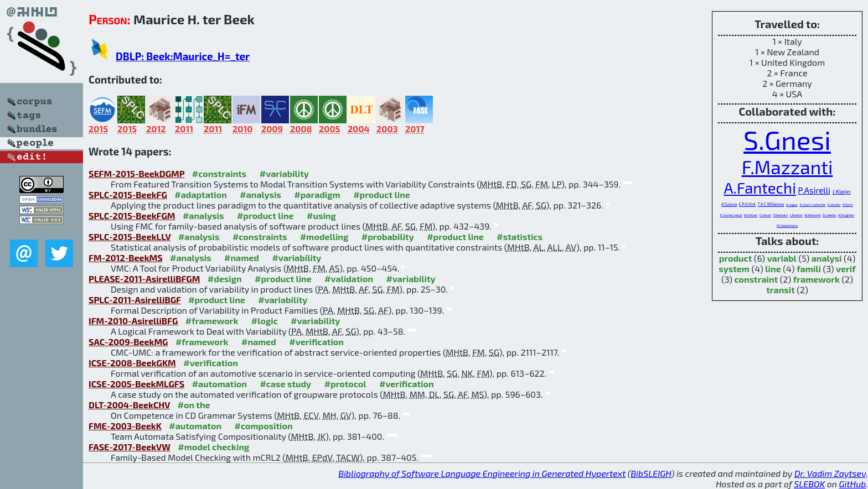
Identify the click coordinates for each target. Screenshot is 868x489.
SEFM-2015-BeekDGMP (136, 173)
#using (321, 215)
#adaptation (201, 194)
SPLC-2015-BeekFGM (132, 215)
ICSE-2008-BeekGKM (132, 363)
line (773, 269)
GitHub (853, 484)
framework (817, 279)
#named (242, 257)
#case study (285, 384)
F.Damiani (781, 215)
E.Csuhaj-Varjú (731, 215)
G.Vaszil (765, 215)
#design (225, 279)
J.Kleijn (842, 191)
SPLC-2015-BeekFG (128, 194)
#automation (219, 384)
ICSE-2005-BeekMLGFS (136, 384)
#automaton (195, 426)
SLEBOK (809, 484)
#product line (382, 194)
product (735, 258)
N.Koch (848, 204)
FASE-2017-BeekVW (130, 447)
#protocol (345, 384)
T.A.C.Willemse (771, 204)
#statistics (520, 236)
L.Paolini (796, 215)
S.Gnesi (787, 139)
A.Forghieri (846, 215)
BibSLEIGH (651, 473)
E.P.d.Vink (747, 204)
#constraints (219, 173)
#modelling (324, 236)
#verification (316, 342)
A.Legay (792, 204)
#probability (388, 236)
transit (781, 290)
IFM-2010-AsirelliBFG (133, 321)
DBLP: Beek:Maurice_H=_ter (183, 56)
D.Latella (829, 215)
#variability (284, 173)
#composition (264, 426)
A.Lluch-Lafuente (812, 204)
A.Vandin (834, 204)
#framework (212, 321)
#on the (194, 405)
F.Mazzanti (787, 167)
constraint (756, 279)
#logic (265, 321)
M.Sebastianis (787, 225)
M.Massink (812, 215)
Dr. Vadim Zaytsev (830, 473)
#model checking (213, 447)
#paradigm (317, 194)
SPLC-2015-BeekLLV (130, 236)
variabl (782, 258)
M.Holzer (751, 215)
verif (846, 269)
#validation (349, 279)
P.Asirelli (814, 190)
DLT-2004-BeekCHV (129, 405)
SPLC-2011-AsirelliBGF (135, 300)
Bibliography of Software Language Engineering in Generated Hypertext (482, 473)
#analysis (260, 194)
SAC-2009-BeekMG (128, 342)
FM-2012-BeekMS (126, 257)
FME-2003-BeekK (125, 426)
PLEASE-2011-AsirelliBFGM (144, 279)
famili (809, 269)
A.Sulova (729, 204)
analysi (827, 258)
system (734, 269)
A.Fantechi (760, 188)
